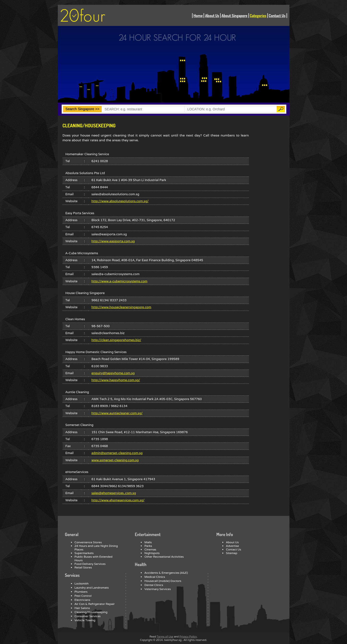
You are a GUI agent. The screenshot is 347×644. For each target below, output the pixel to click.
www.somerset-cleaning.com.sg (115, 460)
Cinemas (150, 549)
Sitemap (232, 553)
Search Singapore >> (82, 109)
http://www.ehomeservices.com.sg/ (118, 500)
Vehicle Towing (85, 620)
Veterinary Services (158, 589)
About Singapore (235, 16)
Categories (258, 16)
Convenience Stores (88, 542)
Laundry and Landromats (92, 588)
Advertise (232, 546)
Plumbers (81, 592)
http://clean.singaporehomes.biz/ (116, 340)
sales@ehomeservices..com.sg (114, 493)
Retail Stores (83, 567)
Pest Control (83, 596)
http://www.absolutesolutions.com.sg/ (120, 201)
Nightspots (152, 553)
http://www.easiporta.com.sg (113, 241)
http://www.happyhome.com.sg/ (116, 380)
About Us (212, 16)
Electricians (82, 600)
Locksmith (82, 583)
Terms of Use (165, 637)
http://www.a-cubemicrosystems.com (119, 281)
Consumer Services (88, 616)
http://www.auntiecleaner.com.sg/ (117, 413)
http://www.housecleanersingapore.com (121, 307)
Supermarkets (84, 553)
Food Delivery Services (90, 564)
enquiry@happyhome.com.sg (113, 373)
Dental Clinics (154, 585)
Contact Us (277, 16)
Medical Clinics (155, 577)
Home (198, 16)
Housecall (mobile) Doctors (163, 581)
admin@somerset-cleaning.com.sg (117, 453)
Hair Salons (82, 608)
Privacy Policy (188, 637)
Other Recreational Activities (164, 557)
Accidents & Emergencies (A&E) (166, 573)
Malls (148, 542)
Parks (148, 546)
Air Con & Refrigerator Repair (95, 604)
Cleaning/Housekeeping (91, 612)
